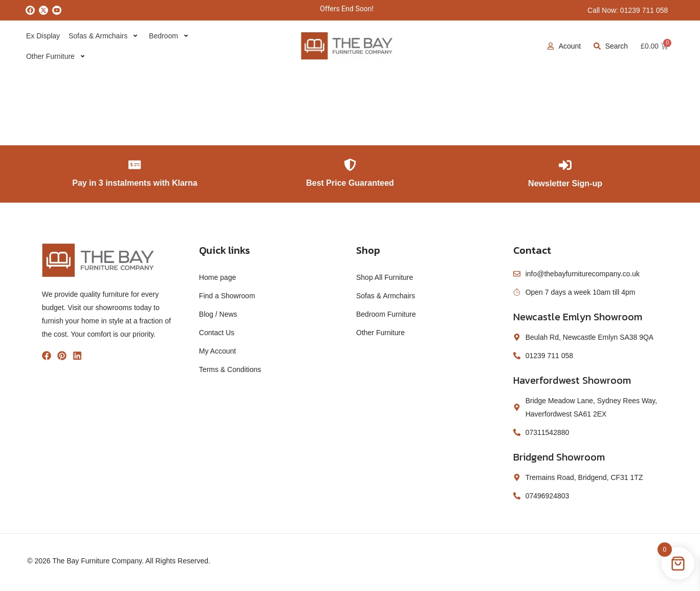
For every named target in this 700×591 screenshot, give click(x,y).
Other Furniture (55, 56)
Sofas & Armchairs (102, 36)
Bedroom (167, 36)
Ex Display (42, 36)
